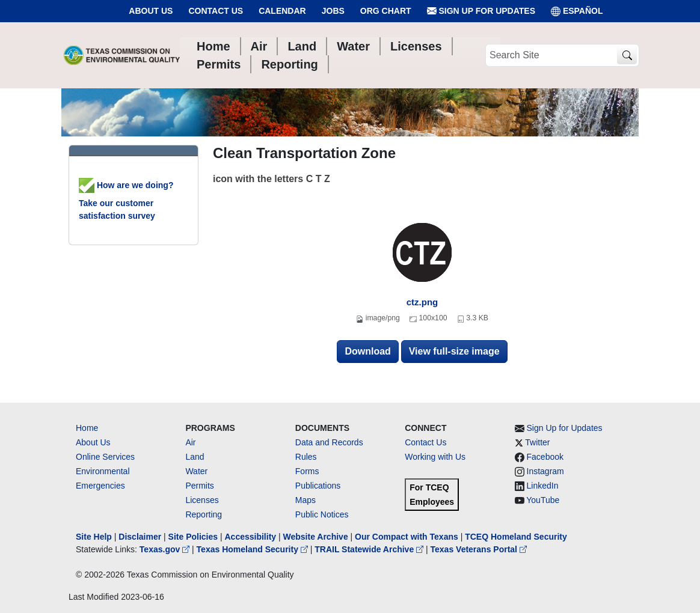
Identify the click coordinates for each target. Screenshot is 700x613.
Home (87, 428)
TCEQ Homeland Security (516, 537)
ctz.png (422, 302)
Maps (305, 500)
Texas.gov (166, 549)
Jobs (333, 11)
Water (196, 471)
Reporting (204, 514)
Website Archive (316, 537)
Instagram (545, 471)
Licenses (202, 500)
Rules (306, 457)
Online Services (105, 457)
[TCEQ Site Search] (627, 56)
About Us (151, 11)
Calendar (282, 11)
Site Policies (193, 537)
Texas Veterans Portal (479, 549)
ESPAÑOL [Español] (577, 11)
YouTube (543, 500)
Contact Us (216, 11)
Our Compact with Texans (407, 537)
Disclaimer (140, 537)
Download (367, 351)
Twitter (537, 442)
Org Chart (386, 11)
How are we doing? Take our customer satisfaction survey (126, 200)
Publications (318, 486)
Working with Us (435, 457)
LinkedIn (543, 486)
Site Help (94, 537)
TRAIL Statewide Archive (370, 549)
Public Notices (322, 514)
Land (195, 457)
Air (190, 442)
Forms (307, 471)
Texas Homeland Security (253, 549)
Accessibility (251, 537)
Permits (199, 486)
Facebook (545, 457)
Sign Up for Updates (481, 11)
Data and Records (329, 442)
